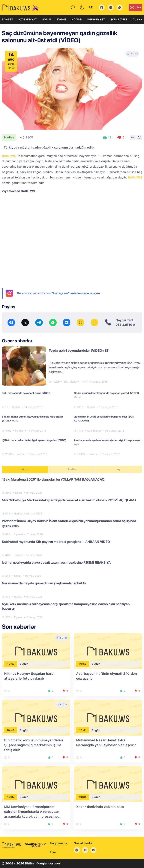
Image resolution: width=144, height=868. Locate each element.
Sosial (47, 19)
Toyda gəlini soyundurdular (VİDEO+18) (79, 350)
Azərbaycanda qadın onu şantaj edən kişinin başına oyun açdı (108, 442)
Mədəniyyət (96, 19)
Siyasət (7, 19)
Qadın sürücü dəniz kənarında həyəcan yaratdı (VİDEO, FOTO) (107, 395)
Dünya (137, 19)
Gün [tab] (25, 469)
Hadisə (76, 19)
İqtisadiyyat (28, 19)
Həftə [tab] (72, 469)
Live (135, 7)
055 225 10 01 (126, 325)
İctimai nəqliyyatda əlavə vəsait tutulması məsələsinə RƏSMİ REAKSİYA (56, 562)
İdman (61, 19)
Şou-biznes (119, 19)
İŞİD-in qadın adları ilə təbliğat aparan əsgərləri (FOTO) (34, 440)
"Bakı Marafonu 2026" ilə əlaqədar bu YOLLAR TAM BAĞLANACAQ (53, 479)
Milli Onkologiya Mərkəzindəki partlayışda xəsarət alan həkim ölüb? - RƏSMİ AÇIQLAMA (69, 500)
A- (133, 137)
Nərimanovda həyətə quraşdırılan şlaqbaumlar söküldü (44, 583)
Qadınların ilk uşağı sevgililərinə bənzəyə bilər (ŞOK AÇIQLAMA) (104, 419)
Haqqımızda (58, 843)
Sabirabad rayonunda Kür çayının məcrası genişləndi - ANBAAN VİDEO (56, 542)
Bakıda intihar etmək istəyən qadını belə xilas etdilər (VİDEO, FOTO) (32, 419)
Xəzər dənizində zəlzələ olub (100, 807)
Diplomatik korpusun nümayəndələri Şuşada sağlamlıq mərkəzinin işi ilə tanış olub (34, 745)
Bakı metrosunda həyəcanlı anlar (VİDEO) (27, 393)
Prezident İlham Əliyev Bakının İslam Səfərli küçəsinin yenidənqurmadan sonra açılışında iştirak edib (69, 523)
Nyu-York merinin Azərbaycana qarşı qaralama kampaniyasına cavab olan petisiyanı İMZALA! (66, 606)
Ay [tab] (119, 469)
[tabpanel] (72, 548)
